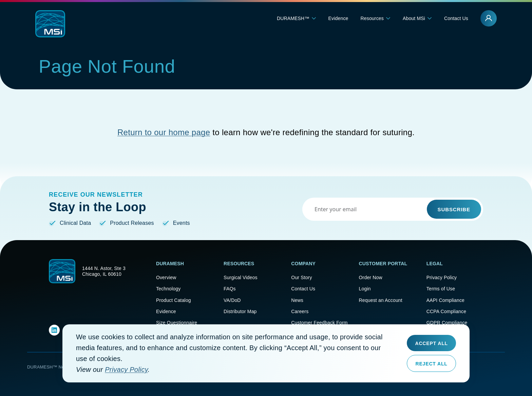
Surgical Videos (241, 277)
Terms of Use (441, 289)
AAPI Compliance (445, 300)
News (297, 300)
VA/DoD (232, 300)
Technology (168, 289)
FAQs (230, 289)
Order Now (371, 277)
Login (365, 289)
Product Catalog (174, 300)
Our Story (301, 277)
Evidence (338, 18)
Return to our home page (164, 132)
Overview (166, 277)
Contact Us (456, 18)
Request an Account (381, 300)
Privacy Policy (442, 277)
